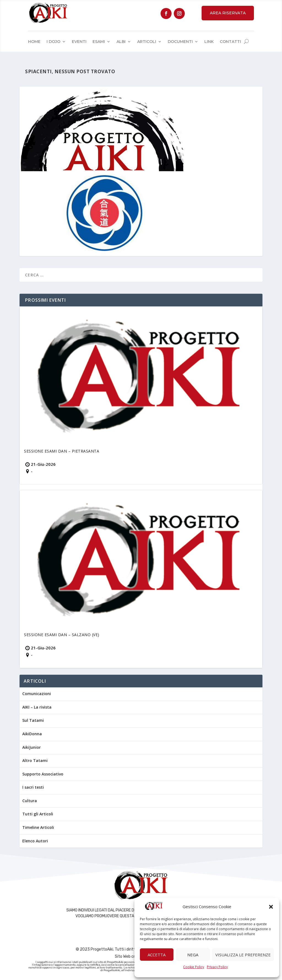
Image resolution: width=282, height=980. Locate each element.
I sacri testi (33, 787)
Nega (193, 955)
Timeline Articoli (38, 827)
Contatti (230, 42)
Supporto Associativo (43, 774)
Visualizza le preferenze (243, 955)
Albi (121, 42)
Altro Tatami (35, 760)
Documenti (180, 42)
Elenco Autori (35, 841)
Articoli (147, 42)
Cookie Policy (194, 967)
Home (34, 42)
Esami (99, 42)
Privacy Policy (217, 967)
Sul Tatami (33, 720)
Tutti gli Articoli (38, 814)
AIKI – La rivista (37, 707)
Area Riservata (228, 13)
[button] (271, 907)
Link (209, 42)
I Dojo (53, 42)
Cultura (30, 801)
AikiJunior (32, 747)
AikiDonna (32, 734)
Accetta (157, 955)
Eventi (79, 42)
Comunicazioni (37, 694)
